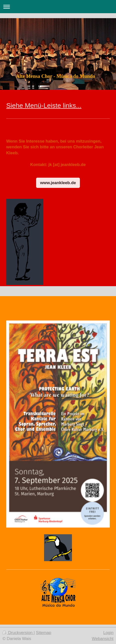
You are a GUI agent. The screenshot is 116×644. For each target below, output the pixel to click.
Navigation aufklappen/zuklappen (58, 7)
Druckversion (18, 633)
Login (108, 633)
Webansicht (103, 639)
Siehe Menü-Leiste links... (44, 106)
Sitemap (44, 633)
